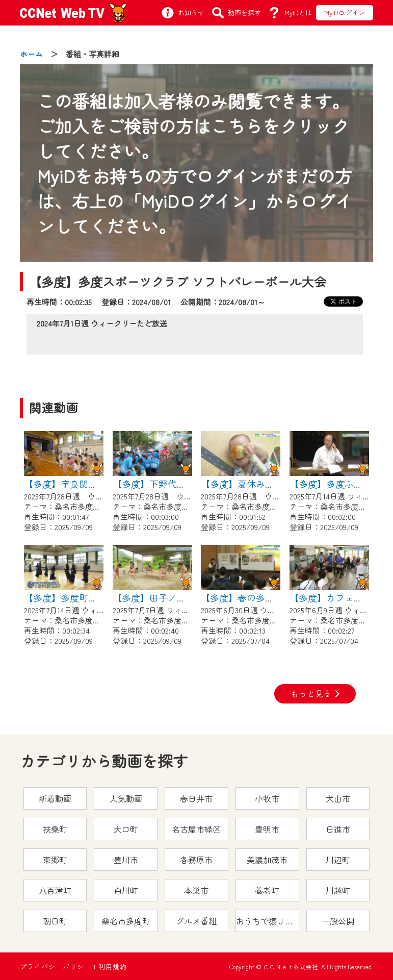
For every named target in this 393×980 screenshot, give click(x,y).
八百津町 (55, 890)
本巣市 (196, 890)
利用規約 (113, 966)
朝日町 (55, 921)
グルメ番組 (196, 921)
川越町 (338, 890)
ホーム (31, 54)
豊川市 (126, 860)
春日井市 (196, 798)
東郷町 (55, 860)
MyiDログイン (345, 12)
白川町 (126, 890)
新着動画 (55, 798)
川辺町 (338, 860)
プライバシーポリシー (56, 966)
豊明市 (267, 829)
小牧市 (267, 798)
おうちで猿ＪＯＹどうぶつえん (268, 921)
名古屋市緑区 (196, 829)
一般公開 (338, 921)
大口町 (126, 829)
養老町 (267, 890)
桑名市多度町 (126, 921)
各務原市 (196, 860)
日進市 (338, 829)
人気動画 (126, 798)
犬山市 (338, 798)
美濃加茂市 (267, 860)
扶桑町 (55, 829)
